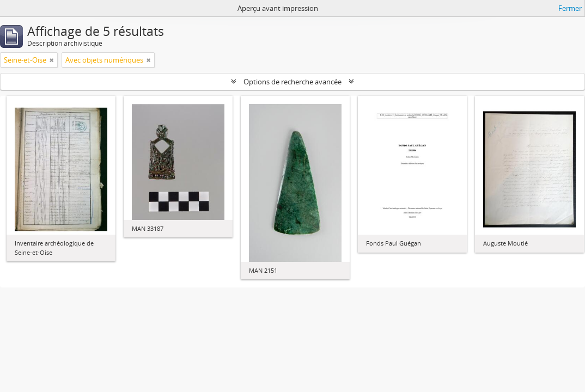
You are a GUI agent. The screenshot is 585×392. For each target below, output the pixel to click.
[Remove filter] (52, 60)
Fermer (570, 8)
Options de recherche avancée (292, 82)
